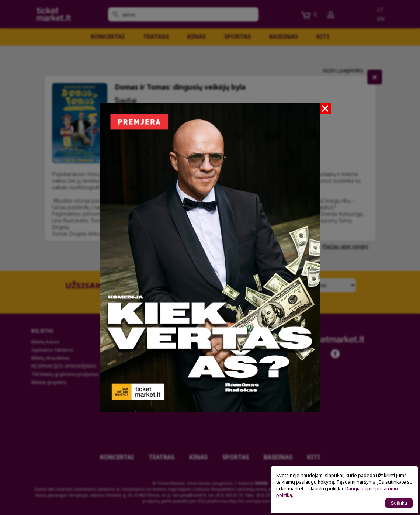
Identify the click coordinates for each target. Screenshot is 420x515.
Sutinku (399, 503)
